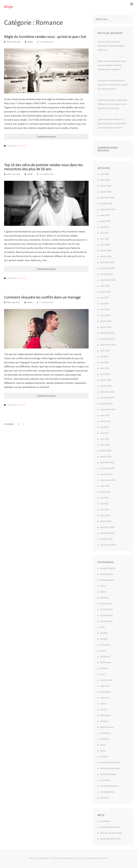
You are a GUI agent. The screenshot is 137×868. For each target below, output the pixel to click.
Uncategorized (107, 792)
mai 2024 (104, 303)
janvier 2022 (106, 456)
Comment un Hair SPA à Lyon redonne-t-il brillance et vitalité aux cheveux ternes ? (113, 85)
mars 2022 (105, 445)
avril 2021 (105, 509)
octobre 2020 (106, 539)
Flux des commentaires (111, 833)
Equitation (105, 656)
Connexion (105, 821)
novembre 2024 (107, 268)
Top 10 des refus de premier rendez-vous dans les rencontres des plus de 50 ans (43, 167)
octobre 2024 (106, 274)
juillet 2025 (105, 221)
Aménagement (107, 580)
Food (103, 674)
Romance (22, 146)
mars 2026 (105, 180)
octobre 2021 (106, 474)
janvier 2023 (106, 386)
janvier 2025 (106, 256)
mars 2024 (105, 315)
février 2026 (106, 186)
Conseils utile (107, 609)
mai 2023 (104, 362)
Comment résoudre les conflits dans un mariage (42, 297)
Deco (103, 627)
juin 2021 (104, 498)
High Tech (105, 686)
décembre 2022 (107, 392)
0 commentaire (47, 42)
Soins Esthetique (108, 774)
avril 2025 (105, 239)
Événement (106, 662)
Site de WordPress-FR (110, 839)
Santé (103, 745)
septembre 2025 (108, 209)
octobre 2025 (106, 203)
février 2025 (106, 250)
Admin (30, 42)
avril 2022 (105, 439)
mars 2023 (105, 374)
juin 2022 (104, 427)
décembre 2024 (107, 262)
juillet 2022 (105, 421)
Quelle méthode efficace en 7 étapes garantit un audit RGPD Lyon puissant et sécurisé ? (112, 123)
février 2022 (106, 451)
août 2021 (105, 486)
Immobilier (106, 692)
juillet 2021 (105, 492)
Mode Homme (107, 727)
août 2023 (105, 351)
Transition (105, 780)
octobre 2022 (106, 403)
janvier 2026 (106, 192)
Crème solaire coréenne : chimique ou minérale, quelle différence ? (111, 46)
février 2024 (106, 321)
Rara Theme (80, 858)
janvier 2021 (106, 521)
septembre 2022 (108, 409)
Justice (104, 703)
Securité (104, 756)
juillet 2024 (105, 292)
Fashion (104, 668)
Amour (103, 586)
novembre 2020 (107, 533)
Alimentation (107, 574)
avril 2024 (105, 309)
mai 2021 (104, 504)
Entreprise (105, 645)
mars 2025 (105, 245)
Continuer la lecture (46, 137)
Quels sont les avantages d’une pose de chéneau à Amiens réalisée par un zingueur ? (112, 65)
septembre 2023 (108, 345)
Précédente (9, 424)
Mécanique (105, 715)
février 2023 (106, 380)
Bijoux (103, 592)
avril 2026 (105, 174)
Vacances (104, 798)
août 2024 (105, 286)
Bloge (9, 7)
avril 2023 (105, 368)
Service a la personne (110, 762)
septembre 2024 (108, 280)
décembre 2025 (107, 197)
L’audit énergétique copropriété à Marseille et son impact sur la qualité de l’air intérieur (112, 104)
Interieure (105, 698)
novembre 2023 (107, 339)
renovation (105, 733)
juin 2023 (104, 356)
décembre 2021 (107, 462)
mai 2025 (104, 233)
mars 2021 (105, 515)
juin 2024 (104, 298)
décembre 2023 (107, 333)
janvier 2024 (106, 327)
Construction (106, 621)
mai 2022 (104, 433)
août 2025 (105, 215)
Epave (103, 651)
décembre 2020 (107, 527)
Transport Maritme (109, 786)
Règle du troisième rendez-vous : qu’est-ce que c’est (45, 37)
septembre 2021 (108, 480)
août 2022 (105, 415)
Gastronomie (106, 680)
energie (104, 633)
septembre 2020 (108, 545)
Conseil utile (106, 603)
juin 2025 (104, 227)
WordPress (103, 858)
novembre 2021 (107, 468)
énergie (104, 639)
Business (104, 598)
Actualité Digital (108, 568)
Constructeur (106, 615)
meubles (104, 721)
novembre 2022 (107, 398)
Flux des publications (110, 827)
